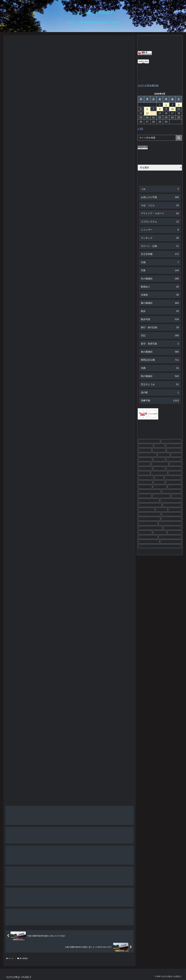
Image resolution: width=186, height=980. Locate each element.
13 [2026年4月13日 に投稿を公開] (147, 113)
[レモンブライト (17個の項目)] (150, 491)
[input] (160, 138)
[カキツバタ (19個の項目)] (174, 482)
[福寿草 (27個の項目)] (175, 464)
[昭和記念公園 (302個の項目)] (149, 441)
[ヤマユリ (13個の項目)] (148, 537)
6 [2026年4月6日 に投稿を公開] (147, 109)
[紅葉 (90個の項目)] (159, 446)
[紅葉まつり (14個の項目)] (148, 523)
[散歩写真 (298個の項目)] (146, 446)
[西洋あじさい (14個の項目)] (150, 514)
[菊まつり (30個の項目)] (145, 459)
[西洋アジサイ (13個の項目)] (170, 537)
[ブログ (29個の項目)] (159, 459)
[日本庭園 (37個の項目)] (174, 450)
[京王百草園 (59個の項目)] (174, 446)
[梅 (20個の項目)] (159, 478)
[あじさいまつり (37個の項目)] (147, 455)
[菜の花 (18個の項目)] (160, 487)
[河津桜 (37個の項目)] (159, 450)
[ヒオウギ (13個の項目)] (160, 532)
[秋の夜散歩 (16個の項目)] (172, 491)
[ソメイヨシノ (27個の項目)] (160, 464)
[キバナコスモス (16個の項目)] (161, 496)
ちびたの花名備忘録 (148, 85)
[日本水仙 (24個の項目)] (174, 469)
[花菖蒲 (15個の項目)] (161, 510)
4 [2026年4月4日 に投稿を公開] (179, 105)
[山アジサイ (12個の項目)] (160, 546)
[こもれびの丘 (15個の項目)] (146, 510)
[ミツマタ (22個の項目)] (175, 473)
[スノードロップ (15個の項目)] (150, 505)
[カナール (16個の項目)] (145, 496)
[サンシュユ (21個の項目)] (146, 478)
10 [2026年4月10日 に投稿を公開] (172, 109)
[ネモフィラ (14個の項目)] (149, 519)
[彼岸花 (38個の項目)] (145, 450)
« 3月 (140, 129)
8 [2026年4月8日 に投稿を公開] (160, 109)
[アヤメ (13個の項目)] (172, 528)
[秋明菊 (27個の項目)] (145, 469)
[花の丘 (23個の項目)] (144, 473)
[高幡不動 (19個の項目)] (145, 482)
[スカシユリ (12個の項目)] (171, 542)
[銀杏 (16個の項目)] (176, 496)
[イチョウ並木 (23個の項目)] (159, 473)
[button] (179, 138)
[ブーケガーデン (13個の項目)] (150, 528)
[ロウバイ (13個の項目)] (145, 532)
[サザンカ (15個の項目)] (172, 505)
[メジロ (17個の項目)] (175, 487)
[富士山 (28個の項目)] (144, 464)
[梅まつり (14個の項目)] (171, 519)
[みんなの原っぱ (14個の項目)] (170, 523)
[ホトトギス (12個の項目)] (149, 542)
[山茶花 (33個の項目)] (164, 455)
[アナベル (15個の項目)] (175, 510)
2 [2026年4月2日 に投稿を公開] (166, 105)
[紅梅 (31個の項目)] (176, 455)
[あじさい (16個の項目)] (149, 501)
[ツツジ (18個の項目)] (145, 487)
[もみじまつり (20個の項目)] (173, 478)
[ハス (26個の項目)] (159, 469)
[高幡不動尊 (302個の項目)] (171, 441)
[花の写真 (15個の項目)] (171, 501)
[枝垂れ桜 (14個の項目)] (172, 514)
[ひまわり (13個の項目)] (175, 532)
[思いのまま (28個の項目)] (174, 459)
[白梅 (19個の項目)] (159, 482)
